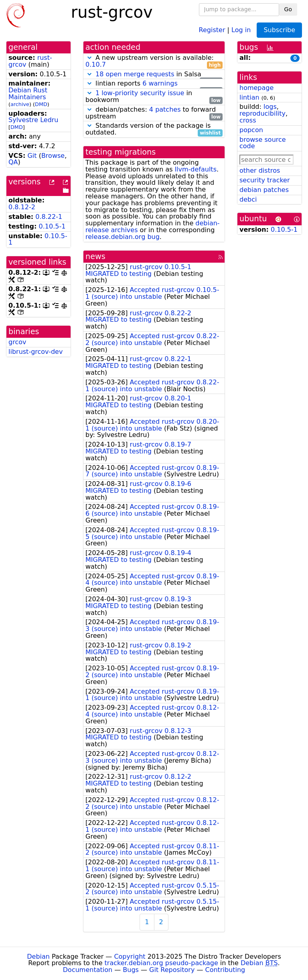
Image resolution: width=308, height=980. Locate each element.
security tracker (265, 180)
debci (248, 199)
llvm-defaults (196, 169)
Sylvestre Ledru (33, 120)
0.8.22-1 (49, 217)
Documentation (88, 970)
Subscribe (279, 30)
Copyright (130, 957)
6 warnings (160, 83)
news (95, 256)
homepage (256, 88)
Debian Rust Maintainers (28, 94)
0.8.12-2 (22, 207)
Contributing (225, 970)
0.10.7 (96, 64)
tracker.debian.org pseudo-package (161, 963)
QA (13, 162)
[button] (89, 58)
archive (20, 104)
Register (212, 30)
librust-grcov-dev (35, 352)
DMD (41, 104)
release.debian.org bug (123, 237)
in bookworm (154, 97)
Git (32, 156)
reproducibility (262, 113)
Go (288, 9)
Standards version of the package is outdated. (154, 129)
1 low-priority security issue (140, 93)
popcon (251, 130)
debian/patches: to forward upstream (154, 113)
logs (270, 107)
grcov (17, 342)
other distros (260, 170)
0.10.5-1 (52, 226)
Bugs (131, 970)
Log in (241, 30)
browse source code (263, 143)
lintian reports (154, 84)
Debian (38, 957)
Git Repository (172, 970)
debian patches (264, 190)
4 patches (165, 109)
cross (248, 120)
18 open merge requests (135, 74)
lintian (249, 97)
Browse (53, 156)
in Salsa (154, 75)
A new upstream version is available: (154, 61)
